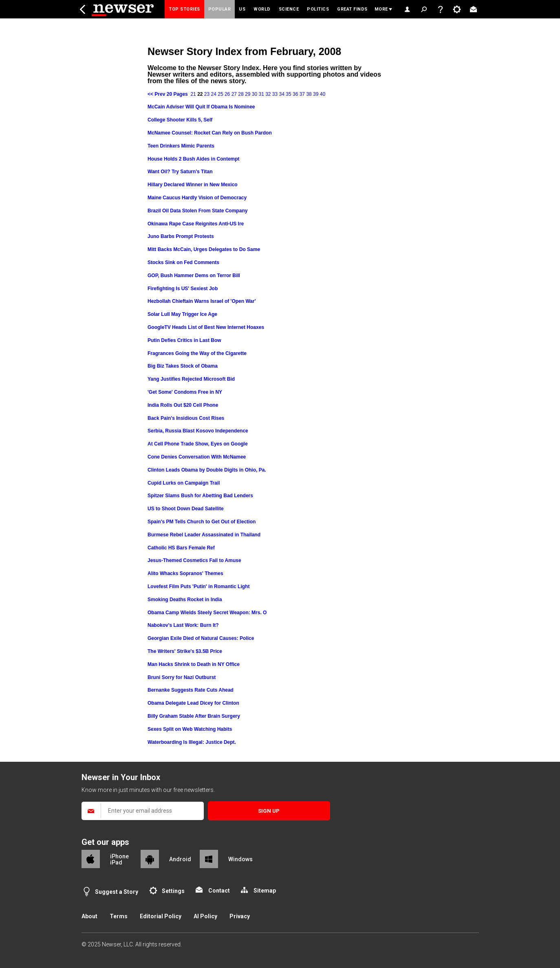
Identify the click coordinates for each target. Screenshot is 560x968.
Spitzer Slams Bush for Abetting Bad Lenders (200, 496)
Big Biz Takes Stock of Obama (183, 366)
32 (268, 94)
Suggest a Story (117, 892)
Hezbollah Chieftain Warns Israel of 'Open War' (202, 301)
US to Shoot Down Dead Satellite (186, 509)
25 (220, 94)
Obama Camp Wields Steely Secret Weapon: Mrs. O (207, 613)
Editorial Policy (161, 916)
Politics (318, 9)
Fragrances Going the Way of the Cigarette (197, 353)
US (242, 9)
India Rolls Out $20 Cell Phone (183, 405)
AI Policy (205, 916)
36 (295, 94)
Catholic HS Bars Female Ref (181, 548)
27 (234, 94)
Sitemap (265, 891)
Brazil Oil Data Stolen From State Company (197, 211)
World (262, 9)
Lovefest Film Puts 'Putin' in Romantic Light (198, 587)
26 (227, 94)
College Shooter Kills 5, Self (180, 120)
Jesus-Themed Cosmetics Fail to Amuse (194, 560)
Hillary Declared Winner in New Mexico (193, 185)
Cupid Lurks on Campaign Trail (184, 483)
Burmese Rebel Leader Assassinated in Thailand (204, 535)
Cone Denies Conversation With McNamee (197, 457)
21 (193, 94)
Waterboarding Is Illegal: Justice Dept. (192, 742)
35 (288, 94)
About (89, 916)
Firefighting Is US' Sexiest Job (183, 289)
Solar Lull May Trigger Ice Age (182, 314)
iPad (116, 862)
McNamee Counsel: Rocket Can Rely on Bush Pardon (210, 133)
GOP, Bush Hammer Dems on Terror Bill (194, 276)
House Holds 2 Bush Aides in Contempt (194, 159)
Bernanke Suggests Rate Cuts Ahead (191, 690)
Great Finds (352, 9)
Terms (119, 916)
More (381, 9)
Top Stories (184, 9)
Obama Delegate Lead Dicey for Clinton (193, 703)
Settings (173, 891)
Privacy (240, 916)
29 (248, 94)
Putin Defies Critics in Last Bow (184, 340)
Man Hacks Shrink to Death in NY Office (194, 664)
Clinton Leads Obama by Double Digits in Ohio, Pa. (207, 470)
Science (289, 9)
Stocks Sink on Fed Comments (183, 262)
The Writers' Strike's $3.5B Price (185, 651)
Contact (219, 891)
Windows (240, 859)
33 (275, 94)
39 (316, 94)
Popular (220, 9)
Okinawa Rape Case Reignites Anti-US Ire (196, 224)
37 (302, 94)
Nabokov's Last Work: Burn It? (183, 625)
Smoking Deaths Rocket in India (185, 600)
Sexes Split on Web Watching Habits (190, 729)
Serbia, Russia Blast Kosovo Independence (198, 431)
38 (309, 94)
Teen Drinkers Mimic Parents (181, 146)
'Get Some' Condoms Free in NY (185, 392)
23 (207, 94)
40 (323, 94)
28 (241, 94)
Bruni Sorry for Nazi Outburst (182, 677)
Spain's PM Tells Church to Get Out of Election (202, 522)
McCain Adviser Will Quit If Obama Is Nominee (201, 107)
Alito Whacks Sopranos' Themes (185, 573)
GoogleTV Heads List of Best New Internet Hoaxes (206, 327)
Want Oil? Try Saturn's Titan (180, 172)
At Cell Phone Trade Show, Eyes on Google (198, 444)
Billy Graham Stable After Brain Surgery (194, 716)
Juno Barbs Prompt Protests (181, 236)
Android (180, 859)
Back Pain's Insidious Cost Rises (186, 418)
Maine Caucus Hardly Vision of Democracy (197, 198)
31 (261, 94)
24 (214, 94)
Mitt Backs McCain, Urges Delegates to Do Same (204, 249)
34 (282, 94)
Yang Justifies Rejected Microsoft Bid (191, 379)
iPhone (119, 856)
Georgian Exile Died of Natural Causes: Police (201, 638)
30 (255, 94)
